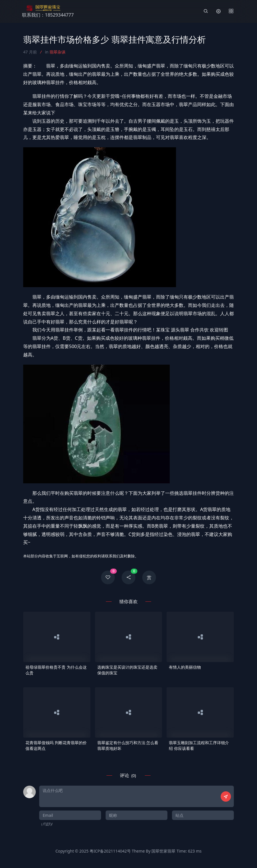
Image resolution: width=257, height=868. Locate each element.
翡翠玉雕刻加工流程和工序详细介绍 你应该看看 (199, 745)
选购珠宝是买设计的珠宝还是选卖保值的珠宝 (127, 670)
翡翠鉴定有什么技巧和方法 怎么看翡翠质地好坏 (128, 745)
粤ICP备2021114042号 (110, 851)
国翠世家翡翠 (163, 851)
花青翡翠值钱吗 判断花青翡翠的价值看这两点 (56, 745)
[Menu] (231, 11)
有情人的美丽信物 (185, 667)
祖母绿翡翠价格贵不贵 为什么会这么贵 (56, 670)
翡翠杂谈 (58, 52)
